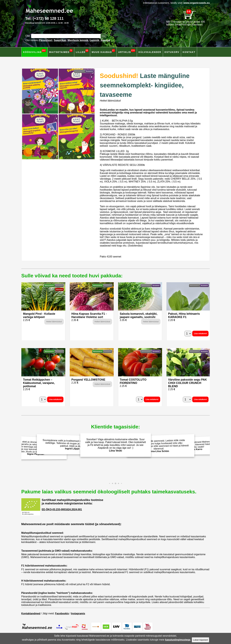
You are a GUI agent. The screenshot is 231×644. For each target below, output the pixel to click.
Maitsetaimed (61, 51)
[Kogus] (188, 334)
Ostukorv (172, 52)
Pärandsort (46, 40)
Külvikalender (150, 52)
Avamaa (105, 40)
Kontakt (189, 52)
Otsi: (28, 36)
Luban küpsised (200, 640)
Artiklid (127, 51)
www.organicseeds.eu (197, 3)
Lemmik (94, 40)
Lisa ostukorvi (200, 334)
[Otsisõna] (67, 36)
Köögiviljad (34, 51)
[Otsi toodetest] (103, 36)
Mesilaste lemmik (78, 40)
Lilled (82, 51)
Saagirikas (60, 40)
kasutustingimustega (178, 640)
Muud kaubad (103, 51)
